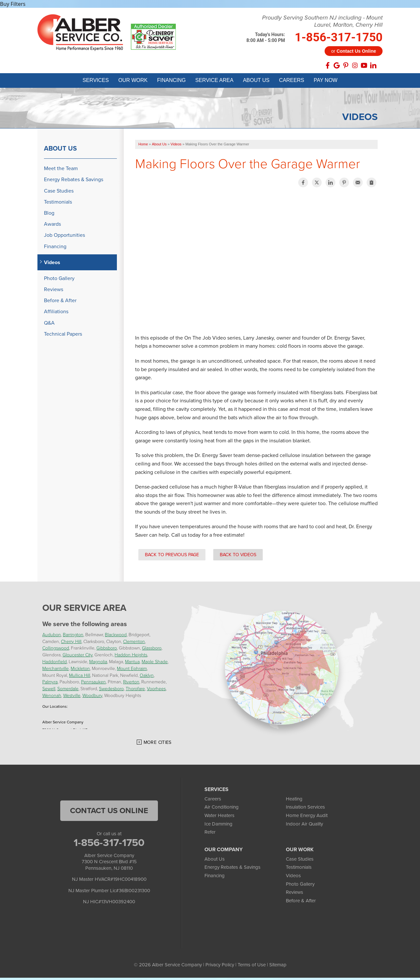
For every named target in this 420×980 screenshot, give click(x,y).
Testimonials (58, 204)
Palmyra (50, 684)
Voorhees (156, 691)
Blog (49, 215)
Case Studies (59, 193)
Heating (294, 801)
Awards (52, 227)
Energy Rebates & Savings (74, 182)
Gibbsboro (107, 650)
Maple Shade (155, 664)
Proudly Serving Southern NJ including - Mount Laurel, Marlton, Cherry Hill (322, 21)
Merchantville (56, 671)
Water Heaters (219, 818)
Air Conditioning (222, 810)
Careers (213, 801)
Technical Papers (63, 336)
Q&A (49, 325)
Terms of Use (252, 967)
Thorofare (135, 691)
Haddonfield (55, 664)
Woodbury (92, 698)
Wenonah (52, 698)
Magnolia (98, 664)
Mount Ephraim (132, 671)
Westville (72, 698)
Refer (210, 835)
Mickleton (80, 671)
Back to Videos (238, 557)
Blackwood (116, 637)
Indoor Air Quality (304, 826)
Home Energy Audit (307, 818)
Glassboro (152, 650)
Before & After (60, 303)
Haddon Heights (131, 657)
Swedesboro (111, 691)
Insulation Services (305, 810)
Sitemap (278, 967)
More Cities (158, 745)
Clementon (134, 644)
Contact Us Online (109, 813)
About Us (60, 151)
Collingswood (56, 650)
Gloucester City (77, 657)
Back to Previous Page (172, 557)
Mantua (132, 664)
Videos (52, 265)
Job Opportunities (64, 238)
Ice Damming (218, 826)
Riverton (131, 684)
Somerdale (68, 691)
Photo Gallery (59, 281)
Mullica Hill (80, 677)
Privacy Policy (220, 967)
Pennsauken (93, 684)
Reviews (54, 292)
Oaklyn (147, 677)
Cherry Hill (71, 644)
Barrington (73, 637)
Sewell (49, 691)
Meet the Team (61, 171)
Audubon (52, 637)
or (354, 51)
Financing (55, 249)
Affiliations (56, 314)
